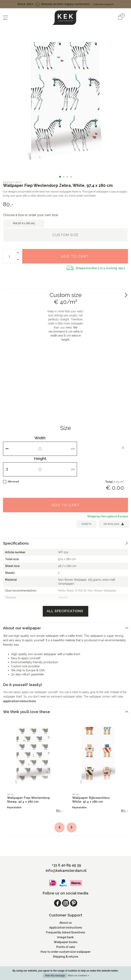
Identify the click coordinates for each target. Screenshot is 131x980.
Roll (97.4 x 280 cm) (24, 223)
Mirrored (13, 482)
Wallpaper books (66, 942)
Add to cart (75, 256)
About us (66, 923)
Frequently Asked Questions (65, 932)
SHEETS (86, 524)
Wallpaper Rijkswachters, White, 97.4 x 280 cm (91, 800)
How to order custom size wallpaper (65, 952)
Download (114, 524)
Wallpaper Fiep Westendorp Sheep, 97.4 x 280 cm (29, 800)
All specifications (65, 611)
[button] (60, 177)
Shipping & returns (65, 957)
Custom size (65, 235)
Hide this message (55, 976)
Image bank (65, 937)
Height (40, 458)
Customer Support (103, 4)
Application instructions (66, 928)
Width (40, 438)
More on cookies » (78, 976)
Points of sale (66, 947)
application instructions (19, 701)
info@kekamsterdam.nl (66, 871)
